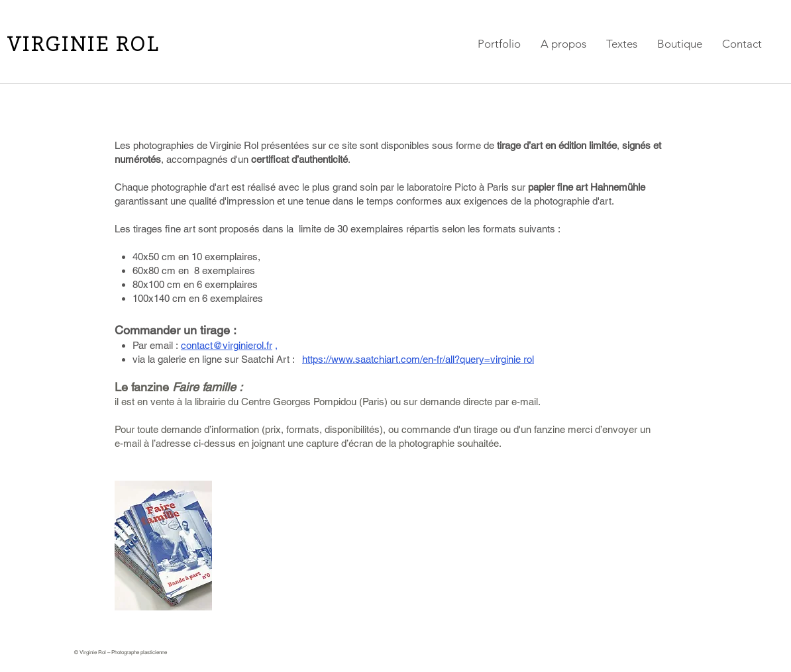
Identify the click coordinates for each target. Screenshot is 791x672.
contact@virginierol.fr (227, 345)
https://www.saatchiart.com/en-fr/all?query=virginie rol (418, 359)
